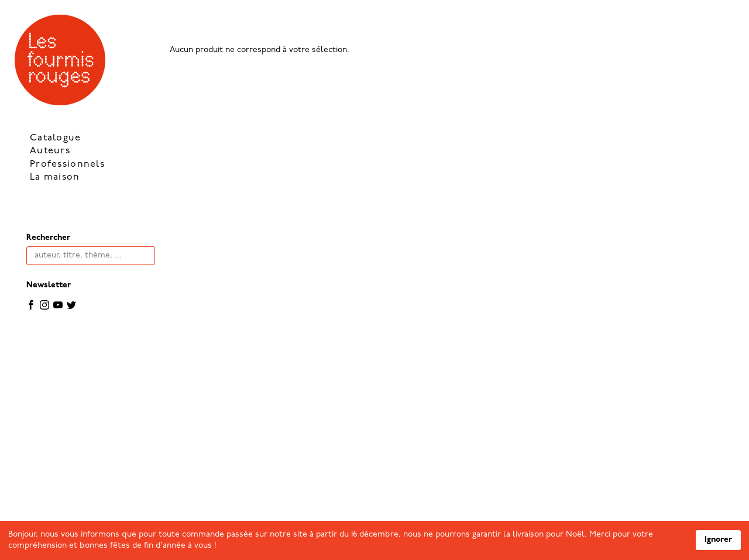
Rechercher (48, 238)
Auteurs (50, 151)
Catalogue (56, 138)
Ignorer (718, 540)
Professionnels (67, 164)
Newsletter (49, 285)
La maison (55, 177)
